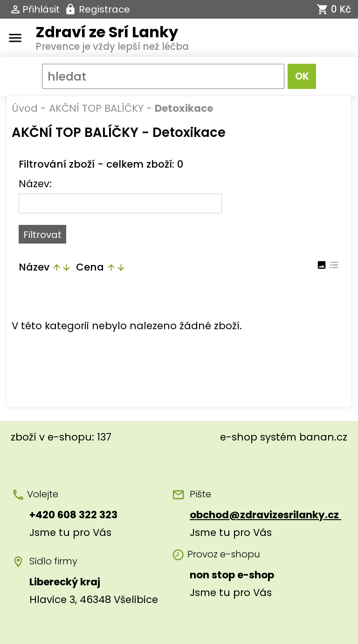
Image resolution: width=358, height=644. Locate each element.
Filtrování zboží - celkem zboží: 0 (101, 164)
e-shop (239, 437)
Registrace (104, 9)
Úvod (25, 108)
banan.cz (323, 437)
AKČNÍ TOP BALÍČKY (96, 108)
